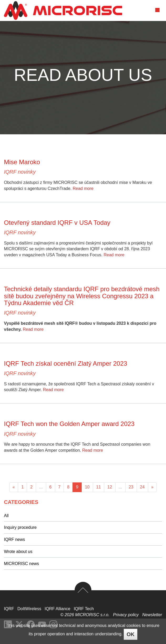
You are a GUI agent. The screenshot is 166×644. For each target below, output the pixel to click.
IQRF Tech (84, 609)
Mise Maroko (22, 162)
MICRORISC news (21, 564)
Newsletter (152, 615)
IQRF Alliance (58, 609)
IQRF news (14, 539)
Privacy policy (126, 615)
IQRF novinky (20, 172)
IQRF (9, 609)
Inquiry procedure (20, 527)
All (6, 516)
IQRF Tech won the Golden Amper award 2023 (69, 424)
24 (142, 487)
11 (98, 487)
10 (87, 487)
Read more (83, 188)
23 (131, 487)
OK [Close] (131, 634)
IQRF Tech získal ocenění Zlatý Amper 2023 (66, 363)
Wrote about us (18, 552)
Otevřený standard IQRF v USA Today (57, 223)
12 (110, 487)
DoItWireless (29, 609)
